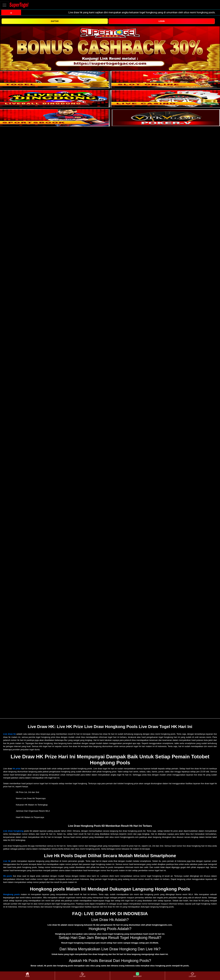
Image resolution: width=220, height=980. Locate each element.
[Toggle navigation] (4, 5)
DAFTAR (55, 21)
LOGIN (162, 21)
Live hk (7, 861)
